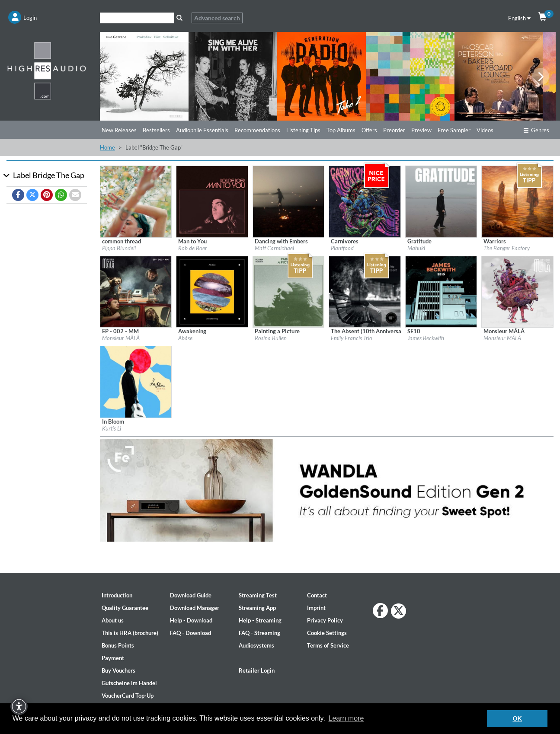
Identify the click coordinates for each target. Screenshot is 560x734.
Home (107, 147)
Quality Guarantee (125, 608)
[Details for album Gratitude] (441, 201)
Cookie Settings (327, 633)
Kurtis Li (112, 428)
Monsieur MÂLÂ (121, 338)
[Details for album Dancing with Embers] (289, 201)
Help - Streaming (260, 620)
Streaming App (257, 608)
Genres (536, 130)
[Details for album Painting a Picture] (289, 291)
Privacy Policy (325, 620)
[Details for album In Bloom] (136, 381)
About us (113, 620)
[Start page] (47, 70)
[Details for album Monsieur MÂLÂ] (517, 291)
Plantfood (342, 248)
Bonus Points (118, 645)
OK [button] (517, 718)
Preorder (394, 130)
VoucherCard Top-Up (128, 696)
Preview (421, 130)
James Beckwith (426, 338)
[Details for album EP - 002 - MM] (136, 291)
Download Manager (195, 608)
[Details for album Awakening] (212, 291)
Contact (317, 595)
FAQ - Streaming (259, 633)
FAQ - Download (190, 633)
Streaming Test (258, 595)
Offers (369, 130)
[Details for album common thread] (136, 201)
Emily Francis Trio (352, 338)
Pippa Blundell (119, 248)
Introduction (117, 595)
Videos (485, 130)
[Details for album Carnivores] (365, 201)
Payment (113, 658)
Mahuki (416, 248)
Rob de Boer (193, 248)
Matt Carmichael (274, 248)
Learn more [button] (346, 718)
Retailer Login (257, 670)
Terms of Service (328, 645)
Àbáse (185, 338)
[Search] (137, 18)
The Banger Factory (507, 248)
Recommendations (257, 130)
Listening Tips (303, 130)
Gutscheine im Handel (129, 683)
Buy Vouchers (118, 670)
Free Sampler (454, 130)
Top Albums (341, 130)
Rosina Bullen (271, 338)
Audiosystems (256, 645)
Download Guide (191, 595)
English (519, 18)
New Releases (119, 130)
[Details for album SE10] (441, 291)
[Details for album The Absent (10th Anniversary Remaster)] (365, 291)
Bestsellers (156, 130)
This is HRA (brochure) (130, 633)
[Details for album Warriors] (517, 201)
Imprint (316, 608)
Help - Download (191, 620)
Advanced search (217, 18)
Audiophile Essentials (202, 130)
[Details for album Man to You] (212, 201)
